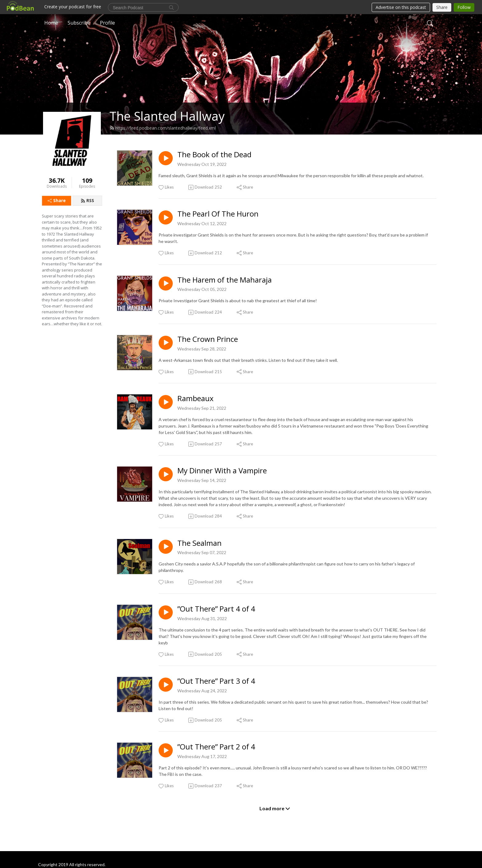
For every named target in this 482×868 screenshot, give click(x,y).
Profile (107, 23)
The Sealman (200, 543)
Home (51, 23)
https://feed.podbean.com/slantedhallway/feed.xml (163, 128)
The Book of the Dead (214, 155)
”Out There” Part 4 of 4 (216, 609)
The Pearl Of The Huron (218, 214)
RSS (87, 200)
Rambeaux (196, 399)
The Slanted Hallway (167, 116)
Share (57, 200)
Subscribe (79, 23)
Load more (275, 808)
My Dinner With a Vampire (222, 471)
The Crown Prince (208, 339)
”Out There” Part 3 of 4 (216, 681)
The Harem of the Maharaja (225, 280)
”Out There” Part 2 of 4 (216, 747)
